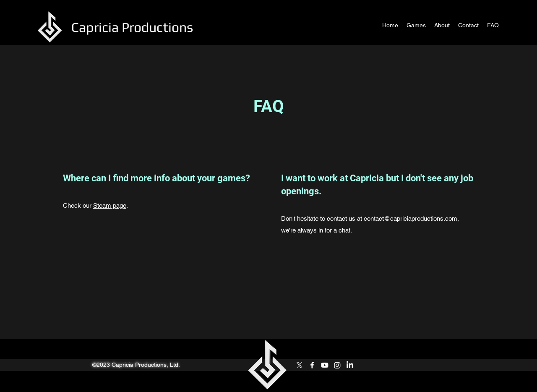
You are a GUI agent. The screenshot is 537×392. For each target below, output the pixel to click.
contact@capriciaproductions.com (411, 218)
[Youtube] (325, 365)
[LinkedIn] (350, 365)
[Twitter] (300, 365)
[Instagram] (337, 365)
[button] (416, 25)
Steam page (110, 205)
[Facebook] (312, 365)
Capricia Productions (132, 27)
